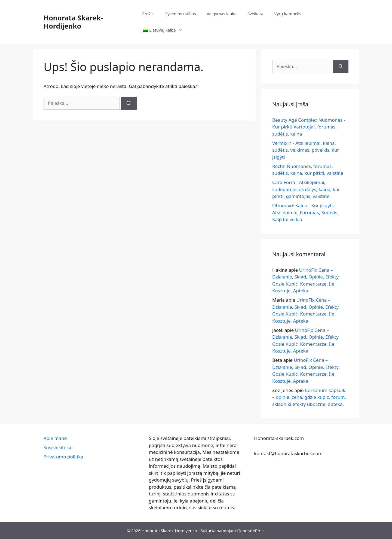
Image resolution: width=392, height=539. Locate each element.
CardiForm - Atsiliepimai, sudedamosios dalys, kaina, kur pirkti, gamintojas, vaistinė (306, 189)
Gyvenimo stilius (180, 14)
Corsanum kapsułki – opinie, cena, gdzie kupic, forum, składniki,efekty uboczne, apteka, (309, 397)
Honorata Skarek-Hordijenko (73, 22)
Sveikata (255, 14)
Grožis (148, 14)
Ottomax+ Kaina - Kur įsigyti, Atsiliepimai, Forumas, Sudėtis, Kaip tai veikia (305, 212)
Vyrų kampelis (288, 14)
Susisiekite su (58, 447)
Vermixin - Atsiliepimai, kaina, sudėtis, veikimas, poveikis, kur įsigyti (306, 150)
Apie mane (55, 438)
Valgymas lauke (222, 14)
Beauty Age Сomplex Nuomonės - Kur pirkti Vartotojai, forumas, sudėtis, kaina (309, 127)
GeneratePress (251, 531)
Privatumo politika (63, 457)
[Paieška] (129, 103)
